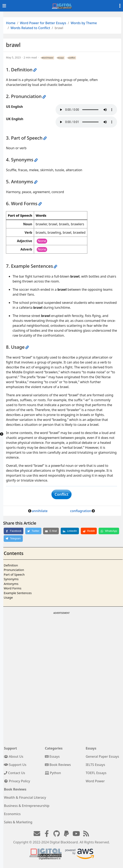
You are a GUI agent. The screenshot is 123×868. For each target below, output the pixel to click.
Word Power (48, 58)
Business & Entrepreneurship (27, 806)
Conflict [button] (61, 494)
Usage (8, 597)
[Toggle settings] (120, 6)
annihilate (40, 511)
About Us (14, 756)
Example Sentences (18, 593)
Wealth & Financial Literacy (25, 797)
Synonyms (11, 579)
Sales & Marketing (18, 822)
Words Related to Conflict (30, 28)
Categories (54, 748)
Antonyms (11, 584)
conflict (72, 58)
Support (10, 748)
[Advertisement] (61, 644)
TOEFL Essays (96, 773)
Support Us (15, 765)
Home (11, 23)
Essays (61, 58)
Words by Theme (84, 23)
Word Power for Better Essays (43, 23)
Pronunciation (14, 570)
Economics (12, 814)
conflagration (81, 511)
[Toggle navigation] (4, 6)
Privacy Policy (17, 781)
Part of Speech (14, 574)
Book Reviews (58, 765)
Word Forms (13, 588)
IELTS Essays (95, 765)
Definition (11, 565)
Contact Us (14, 773)
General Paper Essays (102, 756)
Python (53, 773)
